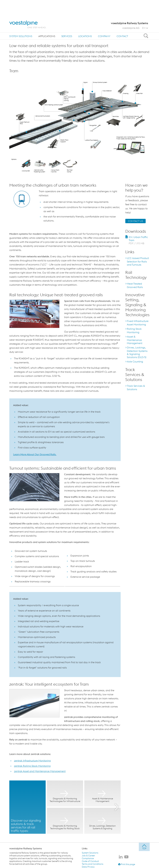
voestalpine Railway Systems (26, 848)
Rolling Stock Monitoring (134, 331)
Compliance (88, 858)
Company (104, 20)
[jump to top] (144, 847)
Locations (85, 20)
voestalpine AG (131, 12)
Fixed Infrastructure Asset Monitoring (138, 323)
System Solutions (21, 20)
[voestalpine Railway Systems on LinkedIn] (121, 857)
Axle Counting (135, 361)
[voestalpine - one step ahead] (28, 8)
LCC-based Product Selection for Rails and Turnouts (138, 261)
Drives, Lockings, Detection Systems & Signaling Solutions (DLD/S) (137, 352)
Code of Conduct (90, 861)
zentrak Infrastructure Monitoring (32, 761)
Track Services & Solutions (136, 388)
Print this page (127, 864)
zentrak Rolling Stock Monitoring (32, 766)
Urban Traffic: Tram (45, 29)
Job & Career (88, 856)
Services (67, 20)
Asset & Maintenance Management (135, 340)
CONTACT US (135, 221)
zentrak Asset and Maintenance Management (40, 771)
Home (14, 29)
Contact (122, 20)
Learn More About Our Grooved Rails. (35, 454)
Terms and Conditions (93, 864)
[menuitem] (21, 20)
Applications (47, 20)
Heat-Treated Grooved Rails (135, 285)
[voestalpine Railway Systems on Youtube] (126, 857)
